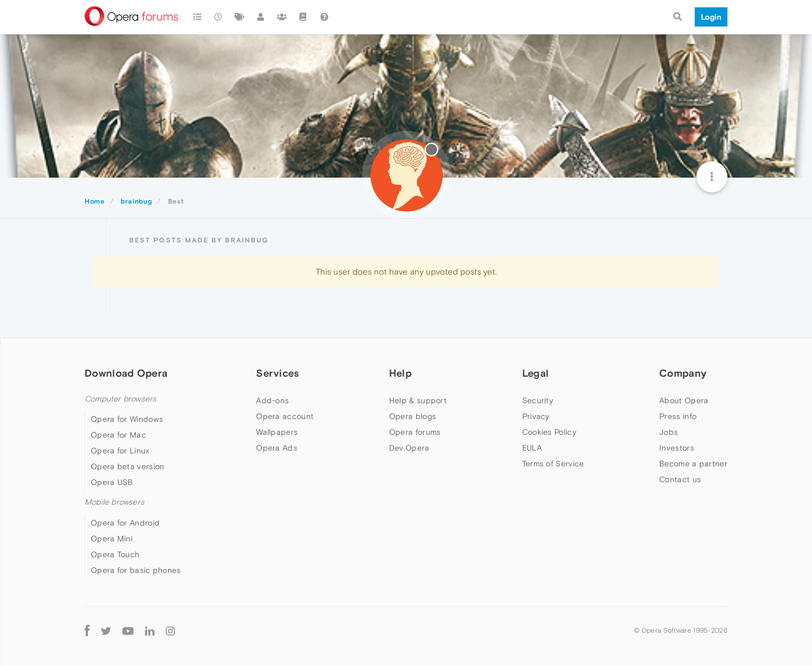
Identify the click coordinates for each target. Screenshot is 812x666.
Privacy (536, 416)
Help (400, 373)
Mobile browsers (114, 502)
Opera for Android (125, 523)
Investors (677, 448)
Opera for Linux (120, 451)
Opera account (285, 416)
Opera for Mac (118, 435)
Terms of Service (553, 464)
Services (277, 373)
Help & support (418, 400)
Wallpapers (277, 432)
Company (683, 373)
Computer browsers (120, 399)
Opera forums (415, 432)
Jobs (668, 432)
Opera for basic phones (136, 570)
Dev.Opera (409, 448)
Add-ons (272, 400)
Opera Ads (277, 448)
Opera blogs (412, 416)
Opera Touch (115, 554)
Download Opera (126, 373)
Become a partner (693, 464)
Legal (536, 373)
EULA (532, 448)
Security (538, 400)
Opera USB (112, 482)
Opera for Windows (127, 419)
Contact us (680, 479)
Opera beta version (127, 466)
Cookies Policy (549, 432)
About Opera (684, 400)
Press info (678, 416)
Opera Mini (112, 539)
